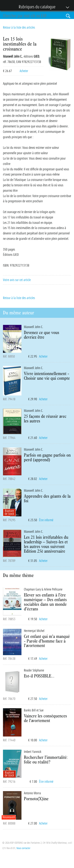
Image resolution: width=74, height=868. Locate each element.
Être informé (46, 520)
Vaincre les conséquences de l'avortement (45, 718)
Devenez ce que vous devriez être (42, 335)
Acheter (24, 71)
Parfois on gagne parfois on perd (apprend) (47, 457)
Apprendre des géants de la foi (47, 498)
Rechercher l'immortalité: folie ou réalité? (46, 759)
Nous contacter (23, 848)
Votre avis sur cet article (17, 280)
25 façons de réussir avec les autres (45, 418)
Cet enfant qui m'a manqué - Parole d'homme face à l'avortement (47, 641)
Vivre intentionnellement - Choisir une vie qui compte (47, 376)
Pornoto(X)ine (36, 799)
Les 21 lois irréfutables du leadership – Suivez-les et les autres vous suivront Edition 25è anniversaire (46, 544)
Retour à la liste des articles (19, 27)
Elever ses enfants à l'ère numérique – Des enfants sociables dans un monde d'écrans (45, 602)
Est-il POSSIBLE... (39, 676)
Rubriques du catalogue (35, 7)
